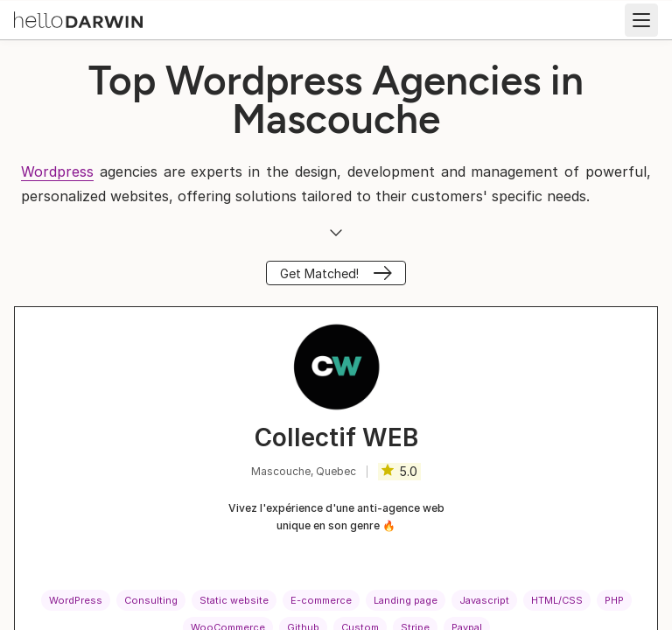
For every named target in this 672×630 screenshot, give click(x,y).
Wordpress (57, 171)
